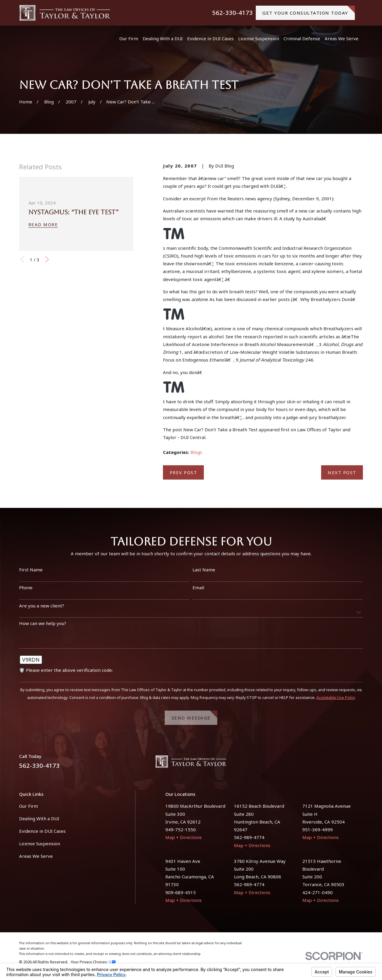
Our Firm (29, 806)
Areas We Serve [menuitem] (342, 38)
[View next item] (47, 259)
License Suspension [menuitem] (259, 38)
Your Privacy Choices (93, 962)
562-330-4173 (232, 13)
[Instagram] (360, 764)
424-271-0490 (318, 892)
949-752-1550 (181, 829)
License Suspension (40, 843)
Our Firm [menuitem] (129, 38)
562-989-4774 (249, 837)
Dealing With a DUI (39, 818)
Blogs (196, 452)
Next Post (342, 472)
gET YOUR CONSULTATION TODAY (309, 11)
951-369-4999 (318, 829)
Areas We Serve (36, 856)
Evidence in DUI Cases (42, 831)
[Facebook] (345, 764)
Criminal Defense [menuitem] (302, 38)
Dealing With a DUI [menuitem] (163, 38)
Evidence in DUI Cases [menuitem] (210, 38)
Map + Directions (184, 837)
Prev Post (184, 472)
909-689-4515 (181, 892)
